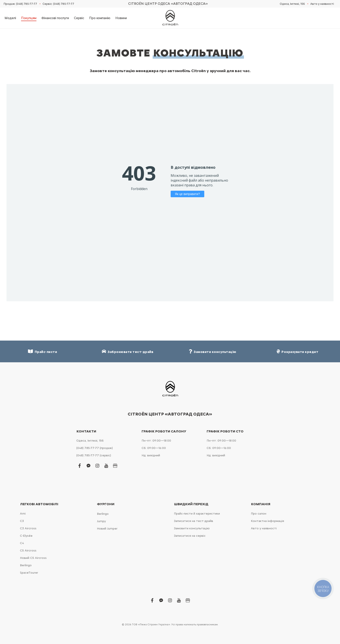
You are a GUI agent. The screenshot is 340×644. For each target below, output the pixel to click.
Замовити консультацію (192, 528)
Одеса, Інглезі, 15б (292, 4)
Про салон (259, 514)
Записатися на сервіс (190, 536)
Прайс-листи (42, 352)
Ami (23, 514)
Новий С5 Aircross (33, 558)
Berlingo (26, 565)
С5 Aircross (28, 550)
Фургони (106, 504)
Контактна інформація (267, 521)
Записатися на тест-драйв (194, 521)
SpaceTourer (29, 573)
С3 (22, 521)
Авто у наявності (322, 4)
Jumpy (101, 521)
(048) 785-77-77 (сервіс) (94, 455)
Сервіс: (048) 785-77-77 (58, 4)
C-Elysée (26, 536)
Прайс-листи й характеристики (197, 514)
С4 (22, 543)
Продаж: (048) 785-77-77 (20, 4)
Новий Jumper (107, 529)
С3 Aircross (28, 528)
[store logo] (170, 18)
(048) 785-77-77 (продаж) (95, 448)
